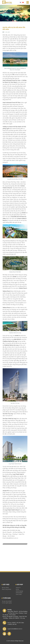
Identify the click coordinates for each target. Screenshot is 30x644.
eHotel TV (18, 588)
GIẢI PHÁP (20, 585)
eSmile (17, 589)
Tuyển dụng (7, 598)
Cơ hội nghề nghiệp (7, 603)
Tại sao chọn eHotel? (7, 601)
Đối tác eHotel (5, 588)
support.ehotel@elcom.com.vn (15, 629)
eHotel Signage (19, 591)
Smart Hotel (19, 594)
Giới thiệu (6, 585)
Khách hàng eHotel (7, 589)
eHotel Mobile (19, 593)
